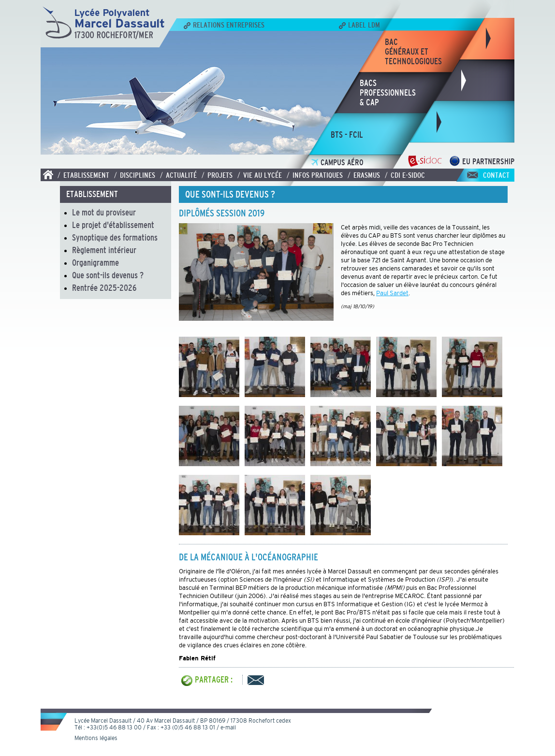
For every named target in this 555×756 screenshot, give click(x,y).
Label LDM (359, 25)
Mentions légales (96, 738)
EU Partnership (482, 162)
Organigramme (95, 263)
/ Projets (217, 175)
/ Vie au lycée (260, 175)
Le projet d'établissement (113, 225)
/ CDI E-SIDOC (405, 175)
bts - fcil (347, 135)
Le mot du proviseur (104, 213)
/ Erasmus (364, 175)
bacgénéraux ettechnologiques (413, 52)
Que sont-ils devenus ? (108, 275)
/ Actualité (178, 175)
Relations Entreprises (224, 25)
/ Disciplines (135, 175)
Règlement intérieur (104, 250)
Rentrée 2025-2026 (104, 288)
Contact (496, 175)
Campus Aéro (337, 163)
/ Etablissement (83, 175)
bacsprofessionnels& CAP (388, 93)
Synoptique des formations (115, 238)
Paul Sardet (392, 293)
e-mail (228, 727)
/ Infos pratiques (315, 175)
